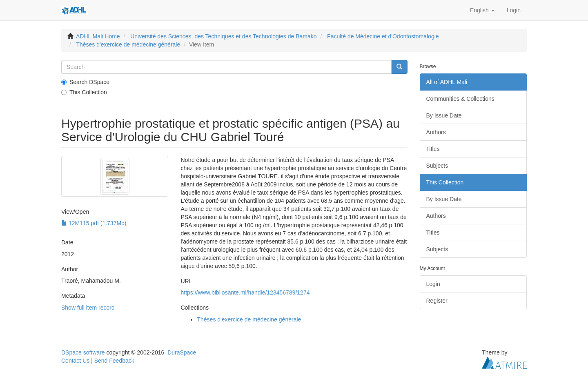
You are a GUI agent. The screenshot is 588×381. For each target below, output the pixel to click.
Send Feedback (114, 361)
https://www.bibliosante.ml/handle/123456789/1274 (245, 292)
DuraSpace (182, 352)
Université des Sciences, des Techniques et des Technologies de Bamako (223, 36)
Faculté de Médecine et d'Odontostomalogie (383, 36)
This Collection (84, 92)
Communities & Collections (460, 99)
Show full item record (88, 308)
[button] (482, 10)
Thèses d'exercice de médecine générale (128, 44)
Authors (436, 132)
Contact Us (75, 361)
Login (433, 284)
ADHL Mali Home (98, 36)
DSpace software (83, 352)
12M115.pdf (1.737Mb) (94, 223)
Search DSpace (85, 82)
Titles (433, 149)
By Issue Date (444, 115)
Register (437, 301)
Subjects (437, 166)
